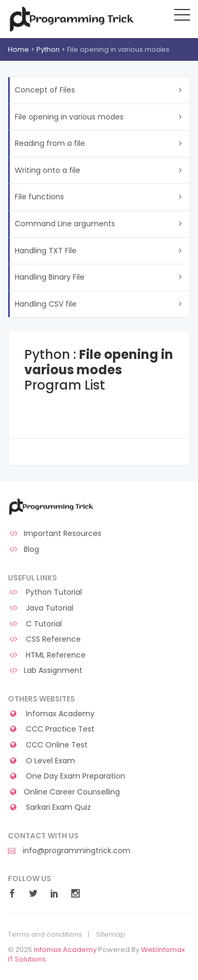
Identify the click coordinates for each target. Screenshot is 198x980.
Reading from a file (50, 143)
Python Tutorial (45, 592)
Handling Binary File (50, 277)
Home (18, 49)
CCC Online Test (48, 745)
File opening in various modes (69, 117)
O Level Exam (41, 761)
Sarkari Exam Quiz (49, 807)
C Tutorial (35, 624)
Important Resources (55, 534)
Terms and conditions (45, 935)
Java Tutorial (41, 608)
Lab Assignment (45, 671)
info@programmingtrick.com (69, 851)
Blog (23, 549)
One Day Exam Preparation (67, 776)
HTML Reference (47, 655)
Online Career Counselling (64, 792)
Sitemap (111, 935)
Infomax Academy (51, 714)
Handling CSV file (46, 304)
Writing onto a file (48, 170)
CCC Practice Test (51, 729)
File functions (39, 197)
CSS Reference (44, 639)
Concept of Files (45, 90)
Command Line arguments (65, 224)
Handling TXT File (46, 251)
